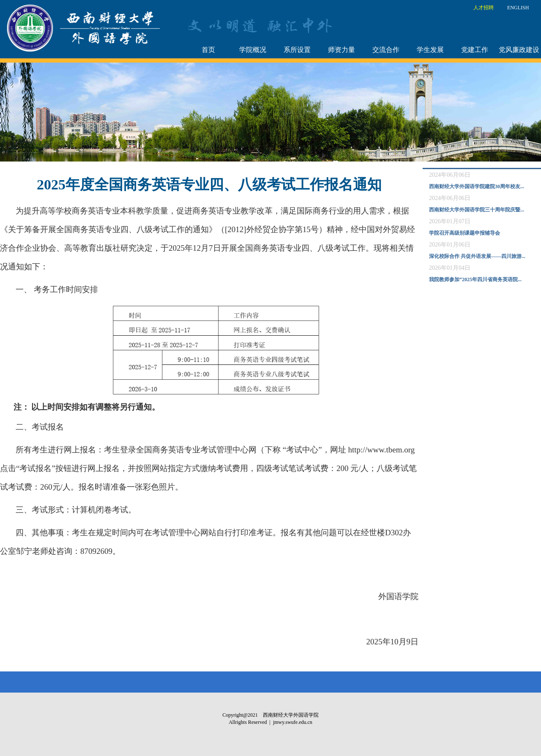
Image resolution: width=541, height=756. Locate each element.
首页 (208, 50)
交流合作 (386, 50)
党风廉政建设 (519, 50)
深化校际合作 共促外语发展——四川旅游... (477, 256)
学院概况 (253, 50)
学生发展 (430, 50)
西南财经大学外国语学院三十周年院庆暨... (477, 210)
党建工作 (475, 50)
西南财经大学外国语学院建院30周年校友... (477, 186)
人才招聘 (484, 8)
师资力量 (342, 50)
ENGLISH (518, 8)
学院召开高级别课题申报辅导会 (464, 233)
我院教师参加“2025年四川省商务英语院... (475, 279)
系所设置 (297, 50)
